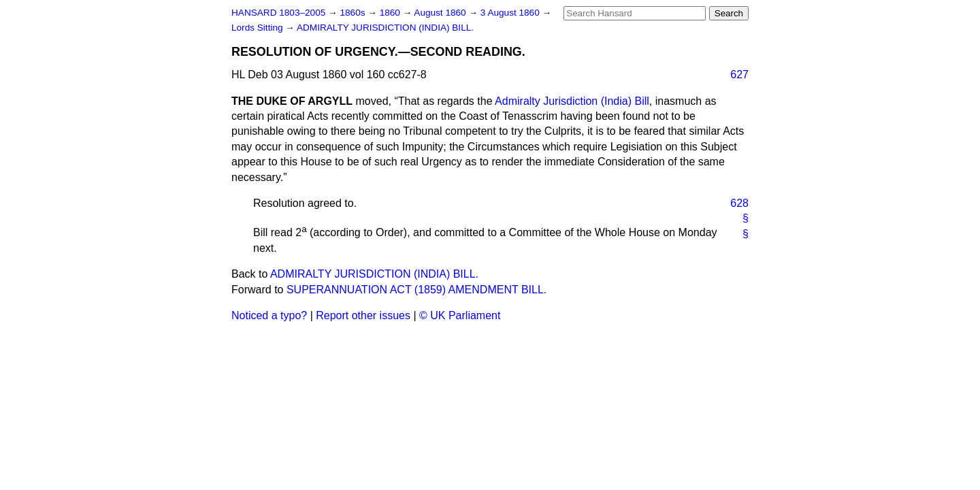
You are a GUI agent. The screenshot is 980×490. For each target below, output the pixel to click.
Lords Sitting (258, 28)
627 (739, 75)
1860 (391, 13)
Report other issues (363, 315)
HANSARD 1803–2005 (278, 13)
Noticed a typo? (269, 315)
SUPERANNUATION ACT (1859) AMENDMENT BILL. (416, 290)
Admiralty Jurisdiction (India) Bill (572, 101)
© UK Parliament (460, 315)
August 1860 (441, 13)
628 (739, 203)
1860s (354, 13)
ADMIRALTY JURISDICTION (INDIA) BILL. (385, 28)
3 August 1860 (511, 13)
